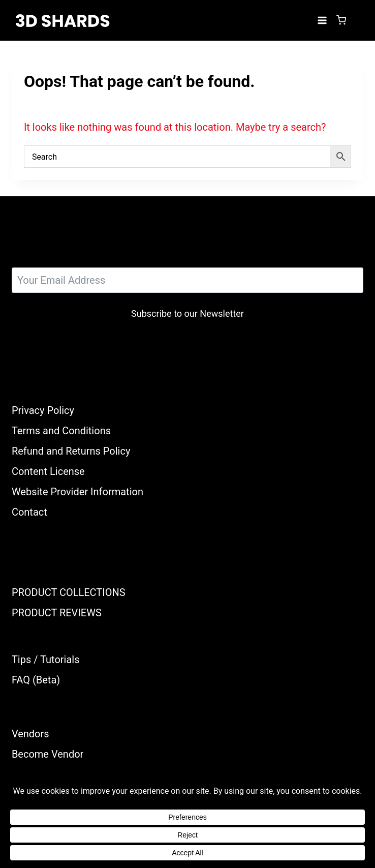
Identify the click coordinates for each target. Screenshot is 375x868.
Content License (48, 471)
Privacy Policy (43, 410)
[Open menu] (322, 20)
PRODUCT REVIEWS (57, 613)
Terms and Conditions (61, 431)
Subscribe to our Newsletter (188, 313)
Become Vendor (48, 754)
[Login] (357, 20)
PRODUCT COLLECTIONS (69, 592)
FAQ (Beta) (36, 680)
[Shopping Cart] (341, 20)
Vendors (30, 734)
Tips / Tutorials (46, 660)
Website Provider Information (77, 492)
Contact (29, 512)
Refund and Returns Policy (71, 451)
